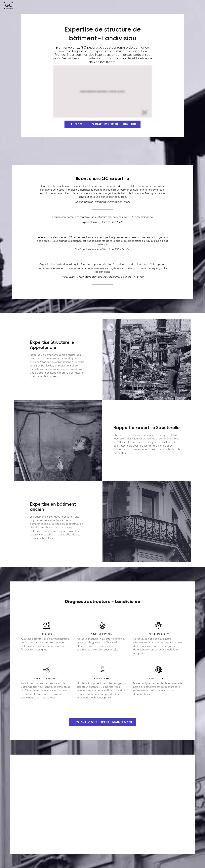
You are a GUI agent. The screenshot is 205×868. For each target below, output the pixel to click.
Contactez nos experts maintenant (103, 722)
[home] (8, 6)
